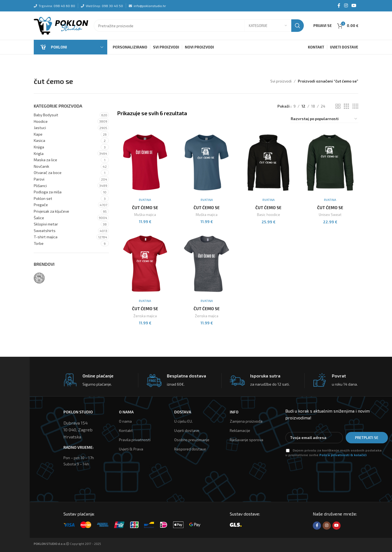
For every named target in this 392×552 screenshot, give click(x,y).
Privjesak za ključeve (51, 211)
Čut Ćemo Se (145, 208)
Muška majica (145, 215)
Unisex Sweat (330, 215)
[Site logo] (61, 25)
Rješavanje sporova (246, 440)
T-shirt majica (46, 237)
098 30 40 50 (112, 6)
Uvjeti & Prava (131, 449)
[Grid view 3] (346, 106)
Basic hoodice (269, 215)
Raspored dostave (190, 449)
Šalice (39, 218)
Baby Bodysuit (46, 115)
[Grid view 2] (338, 106)
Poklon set (43, 199)
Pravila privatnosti (135, 440)
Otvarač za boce (48, 173)
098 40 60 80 (64, 6)
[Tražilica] (199, 26)
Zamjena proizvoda (246, 421)
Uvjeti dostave (187, 431)
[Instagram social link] (346, 6)
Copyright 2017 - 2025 (67, 544)
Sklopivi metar (46, 224)
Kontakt (126, 431)
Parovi (39, 179)
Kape (38, 134)
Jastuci (40, 128)
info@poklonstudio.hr (150, 6)
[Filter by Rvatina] (39, 278)
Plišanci (40, 186)
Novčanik (42, 167)
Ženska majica (145, 316)
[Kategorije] (268, 26)
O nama (125, 421)
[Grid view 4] (355, 106)
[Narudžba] (324, 119)
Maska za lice (45, 160)
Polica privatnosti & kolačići (343, 455)
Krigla (39, 153)
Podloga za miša (48, 192)
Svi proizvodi (281, 81)
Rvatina (145, 200)
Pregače (41, 205)
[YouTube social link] (354, 6)
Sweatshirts (45, 231)
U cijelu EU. (183, 421)
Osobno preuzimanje (192, 440)
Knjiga (39, 147)
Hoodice (41, 121)
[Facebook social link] (339, 6)
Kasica (39, 141)
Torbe (39, 244)
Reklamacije (240, 431)
